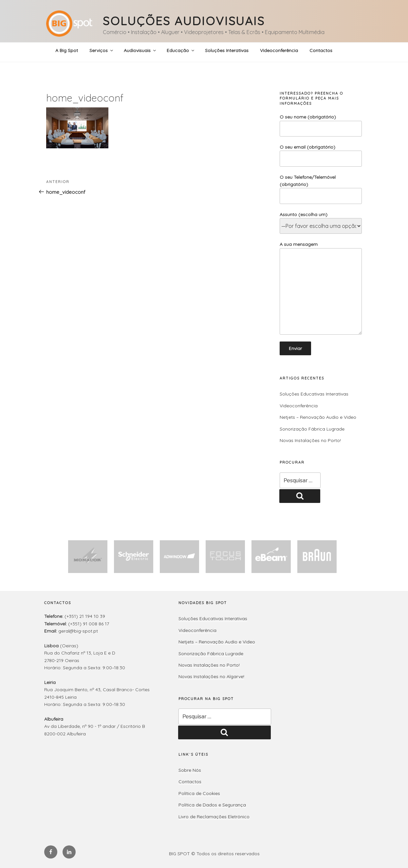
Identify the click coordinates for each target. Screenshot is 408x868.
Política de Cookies (199, 793)
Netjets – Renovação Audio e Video (318, 417)
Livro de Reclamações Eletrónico (214, 817)
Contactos (321, 50)
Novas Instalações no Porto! (310, 440)
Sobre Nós (190, 770)
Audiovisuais (140, 50)
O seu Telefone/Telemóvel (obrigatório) (321, 189)
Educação (181, 50)
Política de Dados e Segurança (212, 805)
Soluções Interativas (227, 50)
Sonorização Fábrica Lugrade (312, 429)
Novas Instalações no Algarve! (211, 676)
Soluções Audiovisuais (184, 21)
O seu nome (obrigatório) (321, 125)
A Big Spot (67, 50)
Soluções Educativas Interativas (314, 394)
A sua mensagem (321, 288)
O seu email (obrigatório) (321, 155)
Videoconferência (279, 50)
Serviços (102, 50)
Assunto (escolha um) (321, 220)
